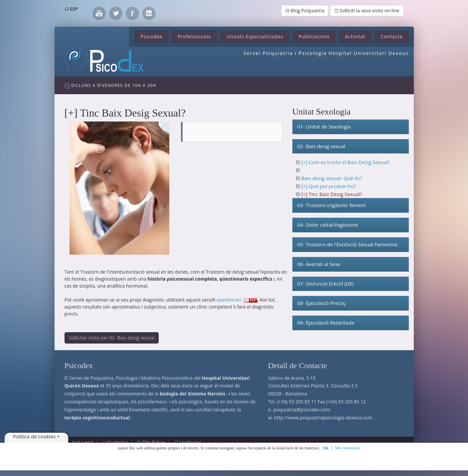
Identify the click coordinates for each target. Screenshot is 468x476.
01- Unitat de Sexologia (324, 126)
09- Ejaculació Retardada (326, 323)
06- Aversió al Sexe (319, 264)
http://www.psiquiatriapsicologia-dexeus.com (323, 418)
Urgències (190, 442)
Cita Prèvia (154, 442)
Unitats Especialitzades (255, 36)
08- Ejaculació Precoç (322, 303)
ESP (74, 9)
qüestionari (229, 300)
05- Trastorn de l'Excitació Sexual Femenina (347, 244)
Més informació (348, 448)
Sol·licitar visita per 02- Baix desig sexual (112, 338)
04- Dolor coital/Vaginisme (328, 225)
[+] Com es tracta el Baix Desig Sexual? (345, 162)
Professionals (194, 36)
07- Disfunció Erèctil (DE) (326, 284)
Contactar (118, 442)
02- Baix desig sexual (321, 146)
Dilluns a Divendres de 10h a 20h (110, 86)
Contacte (391, 36)
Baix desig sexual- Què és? (331, 178)
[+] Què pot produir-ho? (328, 186)
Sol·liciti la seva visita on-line (367, 10)
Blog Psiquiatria (305, 10)
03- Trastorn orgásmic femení (332, 205)
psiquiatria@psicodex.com (302, 410)
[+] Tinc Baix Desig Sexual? (331, 194)
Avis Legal (82, 442)
